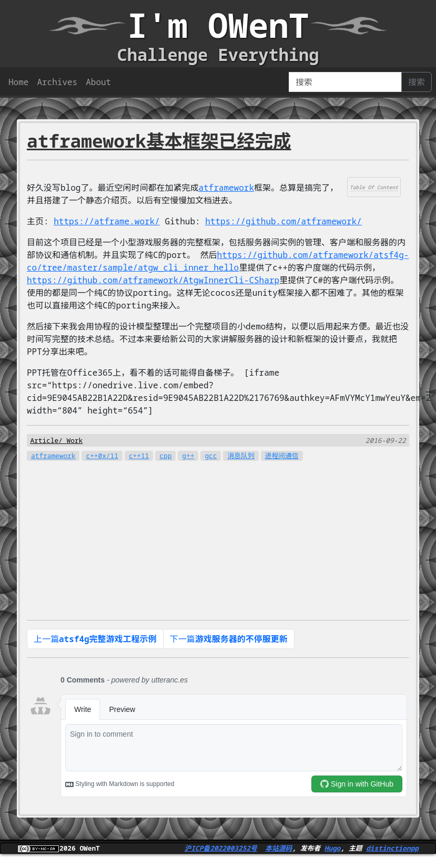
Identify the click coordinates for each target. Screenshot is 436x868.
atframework (226, 188)
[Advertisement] (209, 535)
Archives (57, 82)
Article (44, 440)
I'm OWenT (218, 25)
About (98, 82)
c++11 (139, 456)
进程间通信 (282, 456)
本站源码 (278, 848)
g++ (188, 456)
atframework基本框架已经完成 (159, 141)
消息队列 (241, 456)
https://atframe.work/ (107, 221)
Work (74, 440)
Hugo (333, 848)
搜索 (417, 82)
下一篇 (229, 639)
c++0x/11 (102, 456)
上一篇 (95, 639)
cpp (165, 456)
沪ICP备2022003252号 (221, 848)
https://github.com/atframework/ (283, 221)
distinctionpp (392, 848)
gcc (211, 456)
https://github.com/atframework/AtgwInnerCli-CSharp (153, 280)
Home (18, 82)
